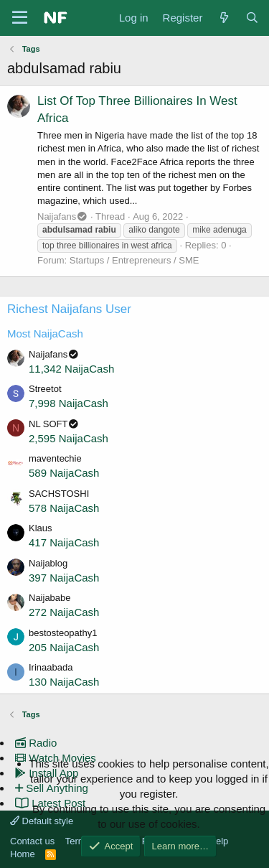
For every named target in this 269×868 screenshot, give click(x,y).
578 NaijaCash (64, 508)
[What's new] (223, 18)
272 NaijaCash (64, 612)
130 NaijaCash (64, 682)
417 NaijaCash (64, 542)
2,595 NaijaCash (69, 438)
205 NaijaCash (64, 647)
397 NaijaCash (64, 578)
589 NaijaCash (64, 473)
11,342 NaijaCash (71, 369)
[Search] (252, 18)
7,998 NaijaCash (69, 403)
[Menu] (20, 18)
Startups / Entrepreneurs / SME (134, 260)
